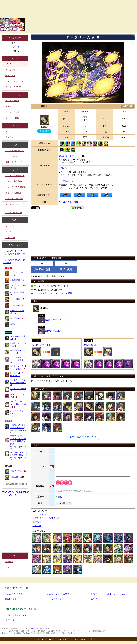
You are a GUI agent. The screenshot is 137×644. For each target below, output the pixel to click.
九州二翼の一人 (66, 181)
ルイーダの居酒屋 (13, 193)
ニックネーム (40, 451)
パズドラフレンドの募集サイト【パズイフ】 (110, 594)
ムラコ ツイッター (14, 156)
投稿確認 (40, 486)
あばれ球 (63, 168)
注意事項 (40, 497)
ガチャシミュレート (14, 81)
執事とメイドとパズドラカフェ (47, 518)
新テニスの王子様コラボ (71, 202)
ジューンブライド (41, 514)
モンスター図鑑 (12, 118)
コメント (9, 567)
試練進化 (37, 522)
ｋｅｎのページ (54, 599)
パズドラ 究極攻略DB (15, 176)
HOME (8, 64)
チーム (8, 131)
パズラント (10, 620)
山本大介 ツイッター (15, 162)
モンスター (10, 137)
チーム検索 (10, 76)
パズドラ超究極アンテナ (16, 615)
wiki (22, 251)
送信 (40, 503)
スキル (8, 106)
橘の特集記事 (49, 331)
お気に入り (127, 106)
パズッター (95, 599)
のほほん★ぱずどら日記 (58, 594)
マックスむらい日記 (14, 199)
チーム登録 (10, 70)
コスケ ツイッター (14, 213)
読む (60, 497)
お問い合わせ (34, 628)
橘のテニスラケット (53, 320)
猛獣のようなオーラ (68, 156)
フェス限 (37, 526)
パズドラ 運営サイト (15, 151)
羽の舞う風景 (11, 599)
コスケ (8, 232)
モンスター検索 (12, 101)
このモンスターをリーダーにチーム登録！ (54, 293)
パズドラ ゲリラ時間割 (16, 187)
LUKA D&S (10, 238)
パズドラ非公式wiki (14, 181)
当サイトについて (13, 87)
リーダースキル (12, 112)
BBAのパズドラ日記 (14, 594)
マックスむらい (12, 226)
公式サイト (12, 251)
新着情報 (9, 562)
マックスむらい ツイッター (16, 205)
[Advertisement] (41, 16)
